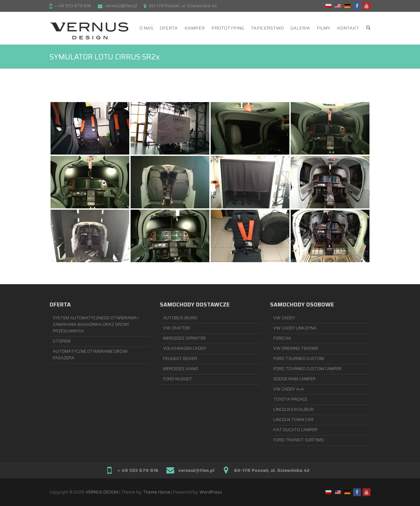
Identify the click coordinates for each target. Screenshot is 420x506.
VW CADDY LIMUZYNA (295, 328)
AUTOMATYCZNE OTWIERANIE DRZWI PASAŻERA (90, 355)
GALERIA (300, 28)
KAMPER (195, 28)
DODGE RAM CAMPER (294, 379)
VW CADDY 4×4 (289, 389)
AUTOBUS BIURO (180, 318)
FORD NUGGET (178, 379)
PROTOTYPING (228, 28)
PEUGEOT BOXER (180, 358)
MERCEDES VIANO (181, 369)
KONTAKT (348, 28)
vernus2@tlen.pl (121, 6)
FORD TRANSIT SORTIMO (299, 440)
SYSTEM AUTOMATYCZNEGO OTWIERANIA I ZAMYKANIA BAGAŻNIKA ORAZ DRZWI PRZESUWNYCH (96, 324)
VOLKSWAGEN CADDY (185, 348)
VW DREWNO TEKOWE (296, 348)
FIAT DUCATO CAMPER (295, 430)
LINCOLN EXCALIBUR (294, 409)
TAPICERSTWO (267, 28)
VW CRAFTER (177, 328)
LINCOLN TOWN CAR (293, 420)
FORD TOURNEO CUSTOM (299, 358)
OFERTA (169, 28)
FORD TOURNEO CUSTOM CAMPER (307, 369)
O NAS (146, 28)
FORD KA (282, 338)
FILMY (324, 28)
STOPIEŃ (62, 341)
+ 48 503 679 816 (73, 6)
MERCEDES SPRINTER (184, 338)
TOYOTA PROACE (290, 399)
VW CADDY (284, 318)
